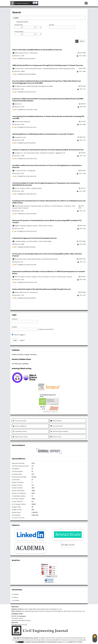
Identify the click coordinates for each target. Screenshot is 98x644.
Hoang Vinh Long (20, 137)
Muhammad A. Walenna (22, 122)
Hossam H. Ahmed (56, 277)
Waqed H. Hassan (32, 226)
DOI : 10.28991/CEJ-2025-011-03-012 (25, 231)
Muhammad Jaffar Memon (34, 69)
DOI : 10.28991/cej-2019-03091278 (25, 298)
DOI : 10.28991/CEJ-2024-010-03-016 (26, 110)
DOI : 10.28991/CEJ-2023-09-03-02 (25, 127)
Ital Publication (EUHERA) (20, 364)
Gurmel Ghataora (57, 206)
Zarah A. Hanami (23, 208)
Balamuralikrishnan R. (22, 292)
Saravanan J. (34, 292)
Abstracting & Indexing (59, 431)
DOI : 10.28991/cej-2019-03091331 (25, 59)
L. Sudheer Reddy (20, 241)
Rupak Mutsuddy (32, 86)
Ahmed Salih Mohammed (49, 259)
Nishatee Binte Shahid (46, 86)
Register (22, 340)
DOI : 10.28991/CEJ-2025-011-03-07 (25, 92)
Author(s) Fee (56, 437)
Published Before (19, 32)
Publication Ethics (20, 431)
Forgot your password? (46, 329)
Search (82, 41)
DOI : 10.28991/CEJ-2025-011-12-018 (25, 265)
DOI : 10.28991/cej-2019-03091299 (25, 74)
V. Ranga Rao (31, 171)
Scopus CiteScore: (17, 501)
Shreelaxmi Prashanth (47, 153)
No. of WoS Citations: (18, 499)
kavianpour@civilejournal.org (21, 620)
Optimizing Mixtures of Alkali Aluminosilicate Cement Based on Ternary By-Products (43, 134)
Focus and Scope (19, 421)
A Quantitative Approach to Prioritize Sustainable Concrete (35, 238)
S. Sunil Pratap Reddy (45, 241)
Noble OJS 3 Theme (76, 642)
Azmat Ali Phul (19, 69)
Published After (19, 25)
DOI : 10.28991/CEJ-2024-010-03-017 (26, 159)
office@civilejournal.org (19, 625)
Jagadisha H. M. (60, 153)
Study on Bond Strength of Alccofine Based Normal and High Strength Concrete (42, 289)
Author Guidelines (20, 426)
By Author (52, 25)
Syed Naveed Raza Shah (51, 69)
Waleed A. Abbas (36, 188)
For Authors (15, 597)
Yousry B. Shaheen (44, 277)
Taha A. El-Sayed (20, 277)
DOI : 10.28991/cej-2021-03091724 (25, 143)
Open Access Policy (20, 437)
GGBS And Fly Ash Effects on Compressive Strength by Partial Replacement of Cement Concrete (48, 65)
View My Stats (49, 582)
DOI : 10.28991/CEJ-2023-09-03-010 (26, 282)
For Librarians (16, 600)
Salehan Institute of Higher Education (24, 355)
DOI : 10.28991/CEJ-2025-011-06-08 (25, 214)
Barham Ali (18, 104)
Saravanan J (34, 53)
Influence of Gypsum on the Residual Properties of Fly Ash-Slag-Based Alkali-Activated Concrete (48, 150)
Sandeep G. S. (19, 153)
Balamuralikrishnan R (22, 53)
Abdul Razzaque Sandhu (67, 69)
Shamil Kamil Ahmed (34, 259)
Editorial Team (56, 421)
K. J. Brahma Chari (20, 171)
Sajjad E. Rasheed (20, 226)
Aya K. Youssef (67, 277)
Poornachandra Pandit (31, 153)
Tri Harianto (68, 206)
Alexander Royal (36, 206)
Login (15, 340)
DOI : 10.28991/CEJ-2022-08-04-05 (25, 176)
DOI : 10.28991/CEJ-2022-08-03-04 (25, 194)
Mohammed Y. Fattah (46, 226)
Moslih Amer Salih (20, 259)
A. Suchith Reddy (32, 241)
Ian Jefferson (46, 206)
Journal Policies (57, 426)
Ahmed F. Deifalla (31, 277)
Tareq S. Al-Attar (25, 188)
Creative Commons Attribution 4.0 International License (44, 642)
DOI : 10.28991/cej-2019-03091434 (25, 247)
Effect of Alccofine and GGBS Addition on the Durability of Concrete (37, 50)
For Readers (15, 594)
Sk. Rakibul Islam (20, 86)
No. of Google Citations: (19, 504)
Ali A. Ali (17, 188)
